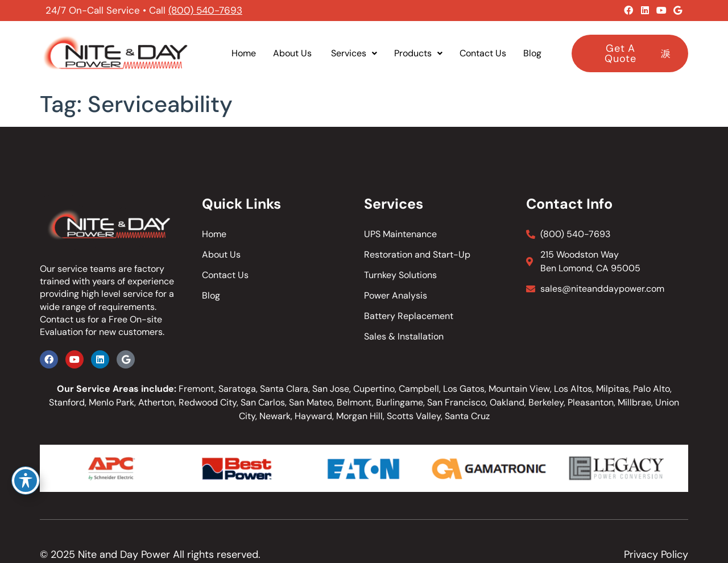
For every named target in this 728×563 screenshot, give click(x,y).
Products (418, 53)
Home (244, 53)
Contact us (63, 319)
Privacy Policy (656, 554)
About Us (293, 53)
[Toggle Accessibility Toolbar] (26, 481)
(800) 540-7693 (205, 10)
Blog (532, 53)
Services (354, 53)
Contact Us (483, 53)
